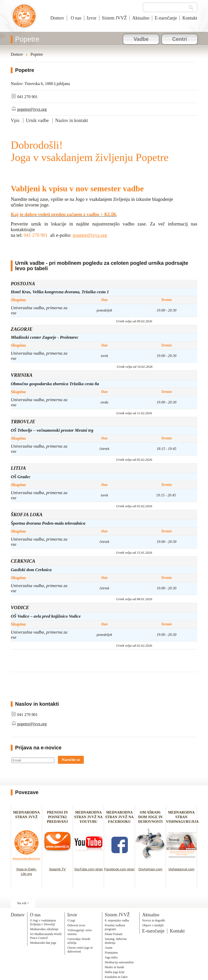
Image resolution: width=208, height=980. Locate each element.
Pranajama (111, 953)
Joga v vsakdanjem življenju (24, 18)
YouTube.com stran (88, 869)
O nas (76, 18)
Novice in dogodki (154, 920)
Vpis (15, 120)
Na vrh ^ (23, 903)
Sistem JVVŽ (115, 18)
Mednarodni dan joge (43, 943)
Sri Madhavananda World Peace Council (46, 936)
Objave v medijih (153, 925)
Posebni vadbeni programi (115, 927)
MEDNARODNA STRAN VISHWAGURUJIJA (182, 817)
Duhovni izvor (76, 925)
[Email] (33, 760)
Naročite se (71, 760)
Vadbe (141, 39)
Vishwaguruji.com (181, 869)
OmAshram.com (150, 869)
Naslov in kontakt (72, 120)
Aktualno (141, 18)
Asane (109, 948)
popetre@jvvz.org (32, 109)
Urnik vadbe (37, 120)
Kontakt (190, 18)
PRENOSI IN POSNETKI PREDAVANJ (57, 817)
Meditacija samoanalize (119, 962)
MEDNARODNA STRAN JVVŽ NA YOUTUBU (88, 817)
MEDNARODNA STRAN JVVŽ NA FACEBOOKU (119, 817)
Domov (57, 18)
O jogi (71, 920)
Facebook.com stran (119, 869)
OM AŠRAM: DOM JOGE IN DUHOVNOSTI (150, 817)
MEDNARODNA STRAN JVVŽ (26, 817)
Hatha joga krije (115, 972)
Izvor (92, 18)
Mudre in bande (115, 967)
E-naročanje (166, 18)
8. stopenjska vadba (117, 920)
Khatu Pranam (114, 934)
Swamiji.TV (57, 869)
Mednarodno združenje (44, 929)
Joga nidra (111, 957)
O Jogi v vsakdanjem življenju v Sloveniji (43, 922)
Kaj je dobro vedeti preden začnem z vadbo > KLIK (64, 214)
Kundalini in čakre (116, 977)
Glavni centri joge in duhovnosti (80, 950)
